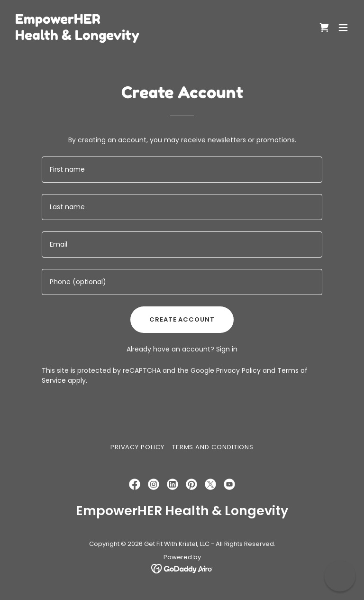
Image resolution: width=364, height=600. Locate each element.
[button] (343, 28)
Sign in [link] (227, 349)
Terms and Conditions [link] (213, 447)
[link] (77, 37)
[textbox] (182, 170)
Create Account (182, 319)
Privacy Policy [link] (238, 370)
